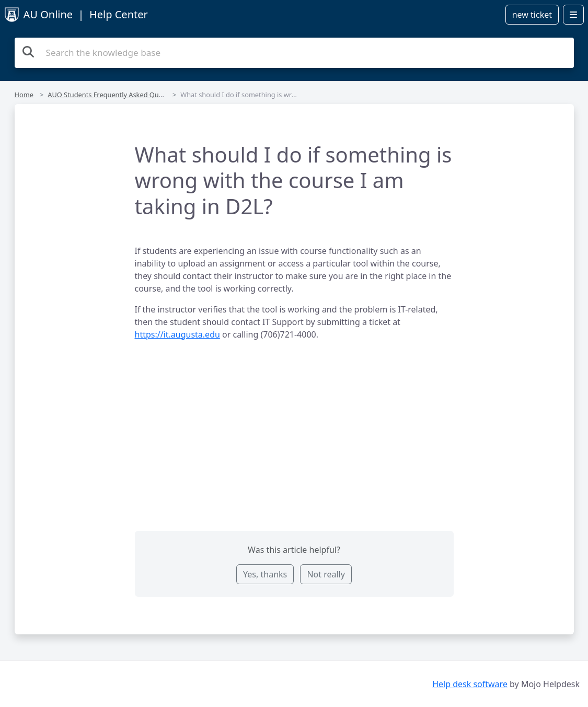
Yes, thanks (265, 574)
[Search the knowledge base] (294, 53)
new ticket (532, 15)
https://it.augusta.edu (177, 334)
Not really (326, 574)
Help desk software (470, 684)
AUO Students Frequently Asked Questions (114, 95)
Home (24, 95)
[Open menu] (573, 15)
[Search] (28, 51)
